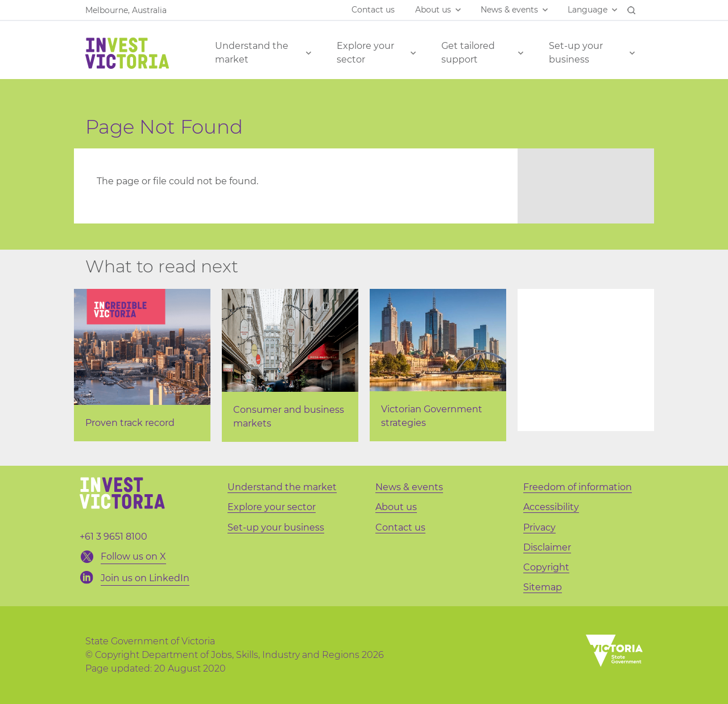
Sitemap (543, 587)
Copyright (546, 567)
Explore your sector (365, 53)
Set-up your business (576, 53)
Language (588, 10)
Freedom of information (578, 487)
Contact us (373, 10)
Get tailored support (468, 53)
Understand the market (252, 53)
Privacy (539, 527)
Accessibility (551, 507)
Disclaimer (547, 547)
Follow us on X (133, 556)
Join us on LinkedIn (145, 578)
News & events (509, 10)
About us (433, 10)
